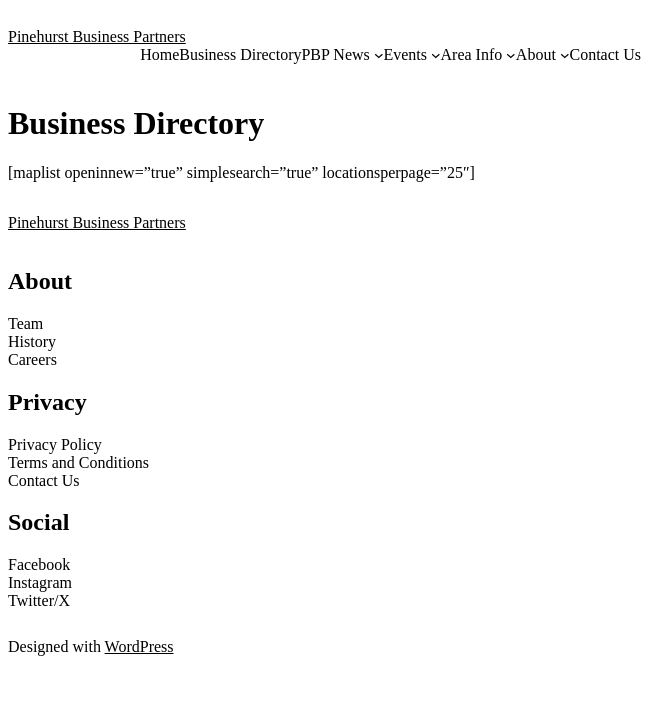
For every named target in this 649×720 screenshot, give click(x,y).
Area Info (472, 54)
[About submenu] (565, 55)
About (536, 54)
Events (405, 54)
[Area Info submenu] (511, 55)
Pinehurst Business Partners (97, 36)
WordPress (139, 646)
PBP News (335, 54)
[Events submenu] (436, 55)
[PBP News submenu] (379, 55)
